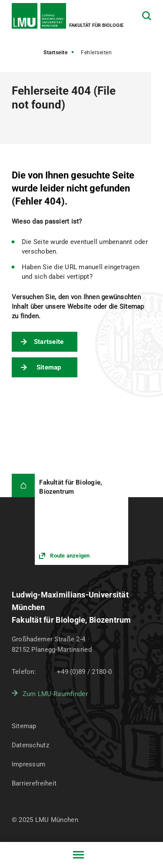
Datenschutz (30, 745)
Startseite (55, 53)
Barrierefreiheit (34, 783)
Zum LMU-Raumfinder (55, 694)
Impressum (29, 764)
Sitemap (49, 367)
